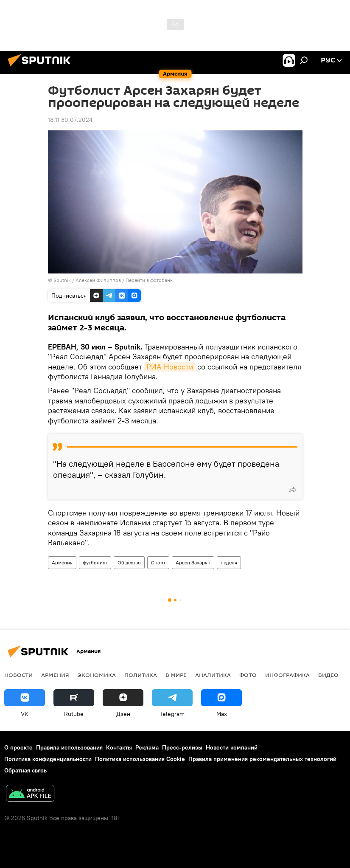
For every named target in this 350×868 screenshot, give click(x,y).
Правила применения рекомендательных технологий (262, 759)
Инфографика (287, 675)
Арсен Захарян (193, 562)
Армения (62, 562)
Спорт (158, 562)
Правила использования (69, 747)
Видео (328, 675)
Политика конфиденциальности (48, 759)
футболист (95, 562)
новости (18, 675)
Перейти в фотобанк (149, 280)
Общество (129, 562)
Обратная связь (25, 770)
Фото (248, 675)
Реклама (147, 747)
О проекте (18, 747)
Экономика (97, 675)
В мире (176, 675)
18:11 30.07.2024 (70, 120)
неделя (229, 562)
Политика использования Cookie (140, 759)
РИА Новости (170, 367)
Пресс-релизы (182, 747)
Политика (141, 675)
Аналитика (213, 675)
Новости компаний (232, 747)
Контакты (119, 747)
